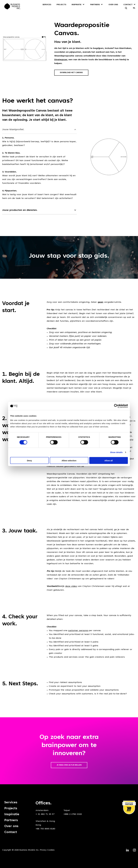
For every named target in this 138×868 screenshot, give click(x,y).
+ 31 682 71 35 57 (45, 814)
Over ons (113, 5)
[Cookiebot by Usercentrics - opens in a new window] (116, 406)
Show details (116, 452)
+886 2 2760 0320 (73, 814)
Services (47, 5)
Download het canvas (71, 73)
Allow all (109, 460)
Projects (61, 5)
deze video (71, 586)
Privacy (43, 850)
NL (134, 8)
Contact (128, 5)
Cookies (51, 850)
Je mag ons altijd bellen (69, 765)
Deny (29, 460)
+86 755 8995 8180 (45, 829)
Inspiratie (77, 5)
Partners (95, 5)
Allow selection (69, 460)
